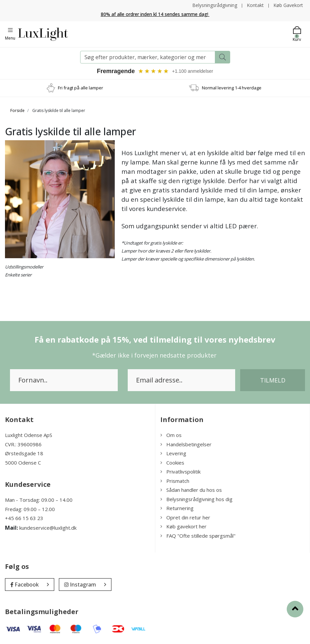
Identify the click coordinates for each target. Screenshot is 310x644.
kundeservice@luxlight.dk (48, 528)
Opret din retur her (185, 517)
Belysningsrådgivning (215, 5)
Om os (171, 435)
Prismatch (175, 481)
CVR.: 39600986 (23, 444)
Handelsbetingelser (186, 444)
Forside (17, 110)
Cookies (172, 463)
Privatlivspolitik (180, 472)
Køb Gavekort (288, 5)
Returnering (177, 508)
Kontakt (255, 5)
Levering (173, 453)
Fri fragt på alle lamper (80, 88)
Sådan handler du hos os (191, 490)
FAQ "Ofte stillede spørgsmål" (198, 536)
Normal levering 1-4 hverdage (232, 88)
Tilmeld (273, 380)
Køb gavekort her (183, 526)
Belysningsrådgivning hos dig (196, 499)
